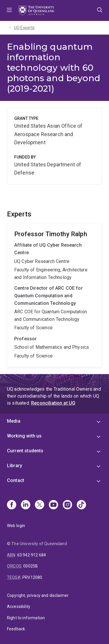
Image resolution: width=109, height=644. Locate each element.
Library (15, 466)
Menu (9, 10)
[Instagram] (67, 505)
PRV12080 (32, 577)
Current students (25, 451)
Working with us (24, 436)
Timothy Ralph (54, 295)
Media (14, 421)
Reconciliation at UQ (53, 403)
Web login (16, 526)
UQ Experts (24, 28)
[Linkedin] (26, 505)
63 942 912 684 (32, 555)
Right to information (26, 618)
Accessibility (19, 606)
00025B (31, 566)
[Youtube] (53, 505)
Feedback (16, 629)
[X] (40, 505)
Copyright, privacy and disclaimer (38, 595)
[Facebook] (12, 505)
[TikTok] (81, 505)
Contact (16, 480)
